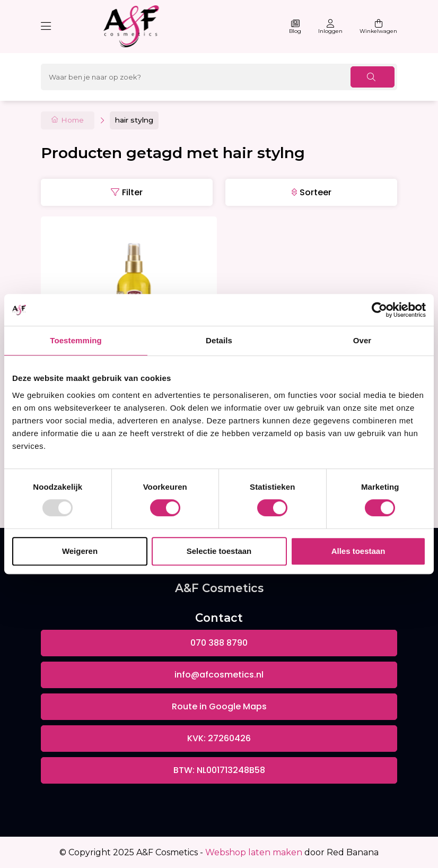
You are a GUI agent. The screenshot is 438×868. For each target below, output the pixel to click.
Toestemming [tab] (76, 340)
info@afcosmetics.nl (219, 675)
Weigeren (80, 551)
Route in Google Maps (219, 706)
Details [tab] (219, 340)
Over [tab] (362, 340)
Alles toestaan (358, 551)
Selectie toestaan (219, 551)
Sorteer (316, 192)
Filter (132, 192)
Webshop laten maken (254, 852)
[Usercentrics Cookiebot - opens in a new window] (379, 310)
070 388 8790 (219, 643)
